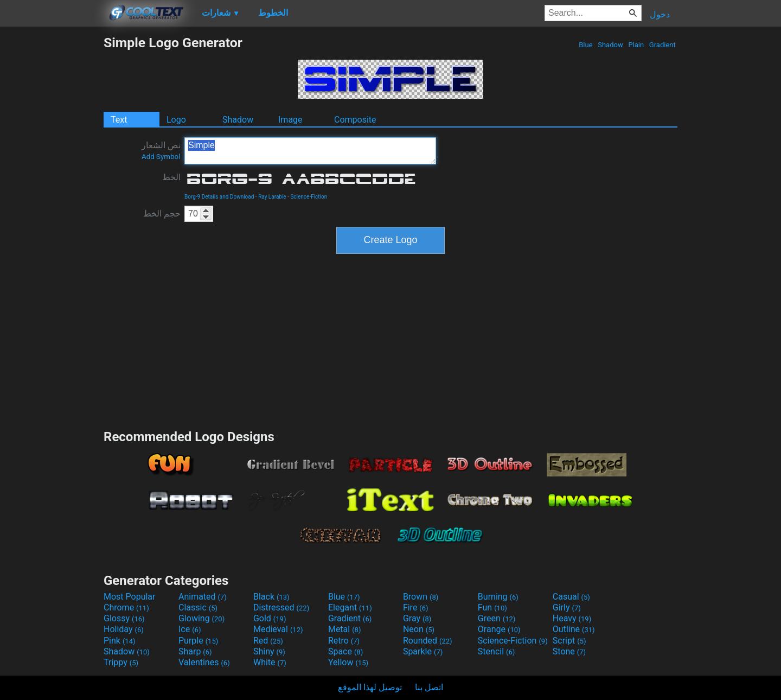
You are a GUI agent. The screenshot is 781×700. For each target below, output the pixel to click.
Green (497, 618)
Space (345, 651)
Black (271, 597)
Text (119, 120)
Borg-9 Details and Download (219, 197)
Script (569, 641)
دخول (660, 14)
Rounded (428, 641)
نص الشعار (161, 150)
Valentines (204, 662)
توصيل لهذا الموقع (370, 687)
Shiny (269, 651)
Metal (345, 629)
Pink (120, 641)
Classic (198, 607)
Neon (419, 629)
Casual (571, 597)
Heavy (572, 618)
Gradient (662, 45)
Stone (569, 651)
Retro (344, 641)
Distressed (281, 607)
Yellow (348, 662)
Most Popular (130, 597)
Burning (498, 597)
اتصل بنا (429, 687)
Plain (636, 45)
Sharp (195, 651)
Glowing (201, 618)
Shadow (610, 45)
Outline (574, 629)
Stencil (496, 651)
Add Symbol (161, 157)
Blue (586, 45)
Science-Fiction (309, 197)
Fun (492, 607)
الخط (171, 177)
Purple (198, 641)
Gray (417, 618)
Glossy (124, 618)
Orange (499, 629)
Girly (567, 607)
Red (268, 641)
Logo (176, 120)
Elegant (350, 607)
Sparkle (423, 651)
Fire (416, 607)
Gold (270, 618)
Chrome (126, 607)
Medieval (278, 629)
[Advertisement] (52, 198)
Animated (203, 597)
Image (290, 120)
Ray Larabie (272, 197)
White (270, 662)
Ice (190, 629)
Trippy (121, 662)
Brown (421, 597)
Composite (355, 120)
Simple (310, 151)
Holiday (124, 629)
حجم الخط (162, 214)
